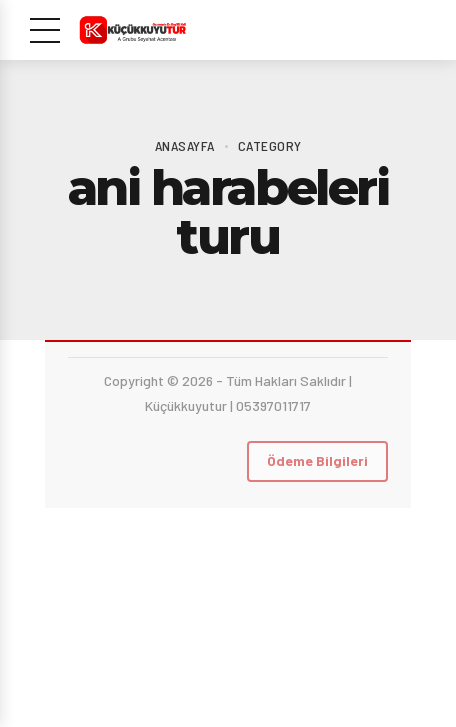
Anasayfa (185, 145)
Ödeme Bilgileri (317, 460)
